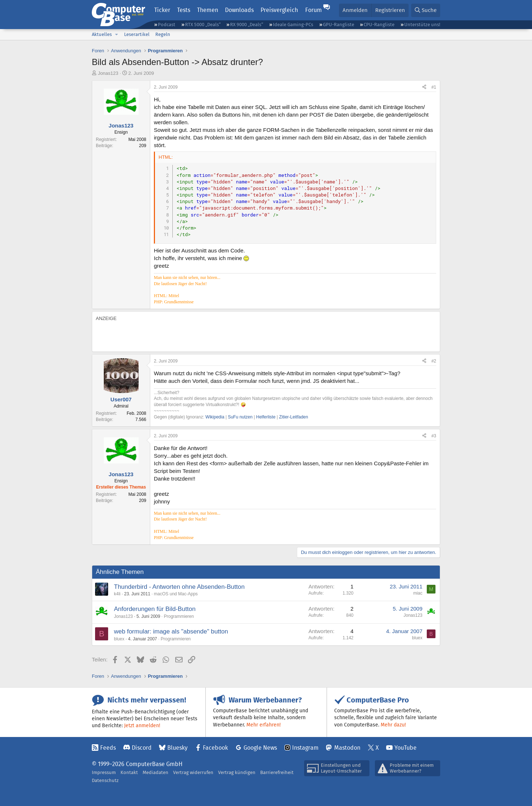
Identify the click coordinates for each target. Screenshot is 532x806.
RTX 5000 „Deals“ (203, 25)
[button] (116, 35)
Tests (184, 10)
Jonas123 (108, 73)
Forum (314, 10)
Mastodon (347, 748)
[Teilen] (424, 87)
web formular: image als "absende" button (171, 631)
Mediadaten (155, 772)
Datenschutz (105, 780)
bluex (119, 639)
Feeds (108, 748)
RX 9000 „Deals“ (247, 25)
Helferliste (266, 417)
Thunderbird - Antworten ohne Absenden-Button (179, 587)
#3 (434, 436)
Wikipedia (215, 417)
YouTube (406, 748)
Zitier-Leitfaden (294, 417)
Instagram (305, 748)
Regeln (163, 34)
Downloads (239, 10)
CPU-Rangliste (379, 25)
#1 (434, 87)
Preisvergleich (279, 10)
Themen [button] (208, 10)
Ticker (162, 10)
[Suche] (426, 10)
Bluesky (177, 748)
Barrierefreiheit (277, 772)
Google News (260, 748)
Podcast (167, 25)
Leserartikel (137, 34)
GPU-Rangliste (339, 25)
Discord (142, 748)
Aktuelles (102, 34)
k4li (117, 594)
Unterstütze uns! (422, 25)
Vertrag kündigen (237, 772)
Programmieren (179, 616)
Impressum (104, 772)
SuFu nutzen (240, 417)
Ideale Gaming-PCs (293, 25)
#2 (434, 361)
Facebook (215, 748)
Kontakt (129, 772)
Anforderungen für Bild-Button (155, 609)
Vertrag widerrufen (193, 772)
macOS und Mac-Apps (176, 594)
